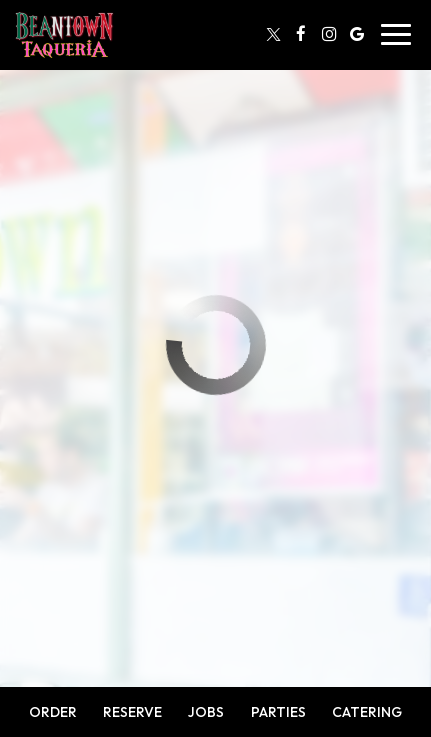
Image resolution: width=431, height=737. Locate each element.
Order (53, 712)
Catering (367, 712)
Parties (278, 712)
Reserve (132, 712)
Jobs (206, 712)
